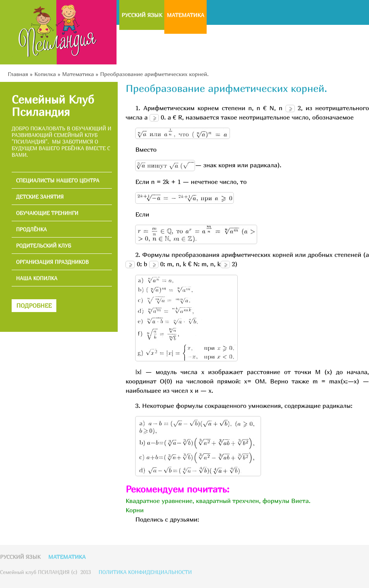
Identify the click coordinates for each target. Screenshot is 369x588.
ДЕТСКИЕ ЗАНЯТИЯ (40, 197)
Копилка (45, 74)
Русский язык (142, 15)
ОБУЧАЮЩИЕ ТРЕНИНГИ (47, 213)
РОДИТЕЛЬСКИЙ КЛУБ (44, 246)
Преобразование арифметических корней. (154, 74)
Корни (134, 510)
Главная (18, 74)
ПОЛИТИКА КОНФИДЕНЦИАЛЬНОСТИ (145, 572)
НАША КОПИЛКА (37, 278)
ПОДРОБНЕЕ (34, 305)
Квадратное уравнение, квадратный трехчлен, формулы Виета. (218, 501)
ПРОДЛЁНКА (31, 230)
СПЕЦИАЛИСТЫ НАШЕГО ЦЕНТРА (58, 181)
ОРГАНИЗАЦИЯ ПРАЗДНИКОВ (52, 262)
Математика (185, 15)
